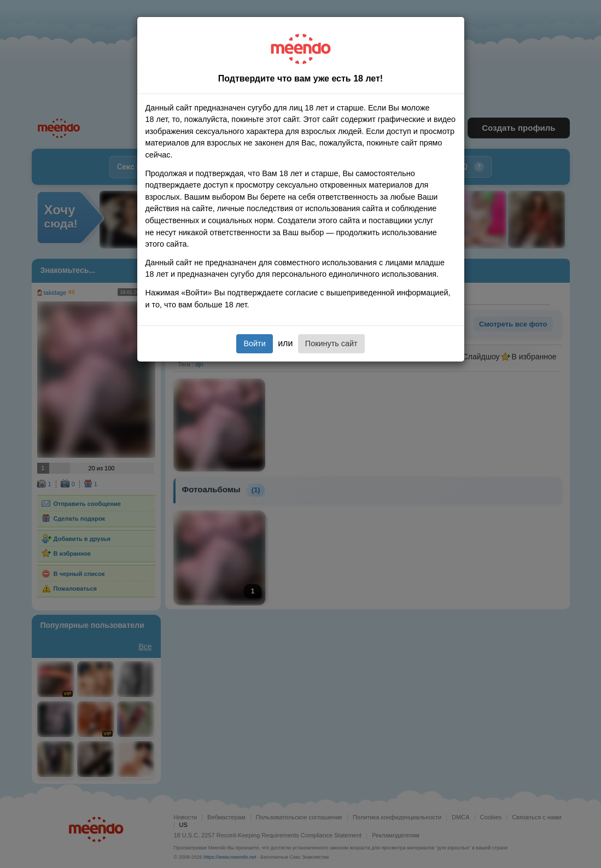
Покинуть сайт (331, 343)
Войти (254, 343)
